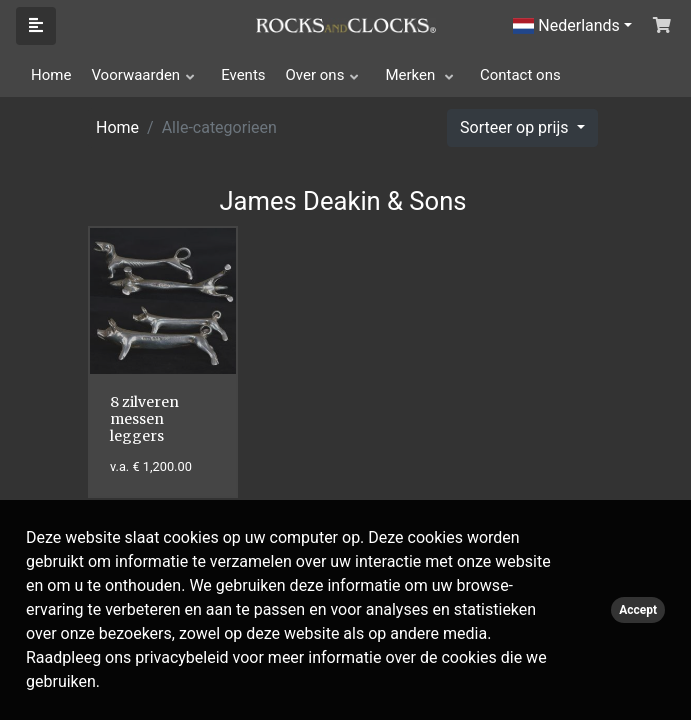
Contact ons (520, 75)
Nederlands (566, 25)
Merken (412, 75)
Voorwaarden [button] (135, 75)
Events (243, 75)
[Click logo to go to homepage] (346, 24)
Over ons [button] (315, 75)
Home (51, 75)
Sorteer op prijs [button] (516, 127)
